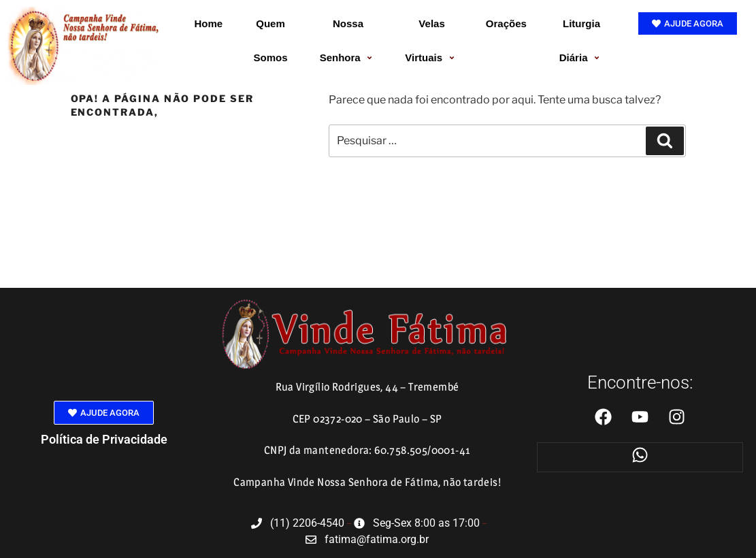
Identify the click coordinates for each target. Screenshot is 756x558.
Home (209, 23)
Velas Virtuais (432, 40)
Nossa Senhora (348, 40)
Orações (506, 23)
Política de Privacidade (104, 439)
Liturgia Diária (581, 40)
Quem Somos (271, 40)
